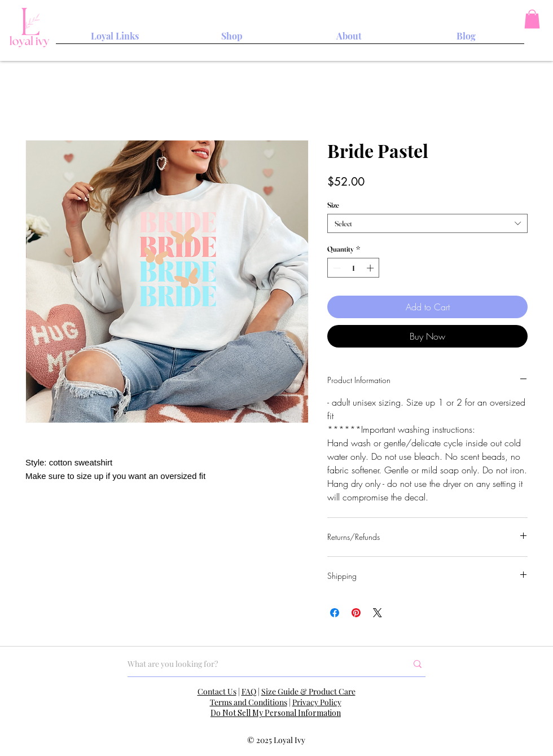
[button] (532, 19)
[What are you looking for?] (259, 664)
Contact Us (217, 691)
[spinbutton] (354, 268)
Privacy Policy (317, 702)
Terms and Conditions (249, 702)
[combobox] (427, 223)
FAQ (249, 691)
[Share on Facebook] (335, 613)
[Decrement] (336, 268)
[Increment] (371, 268)
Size (333, 205)
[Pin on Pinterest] (356, 613)
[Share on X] (378, 613)
